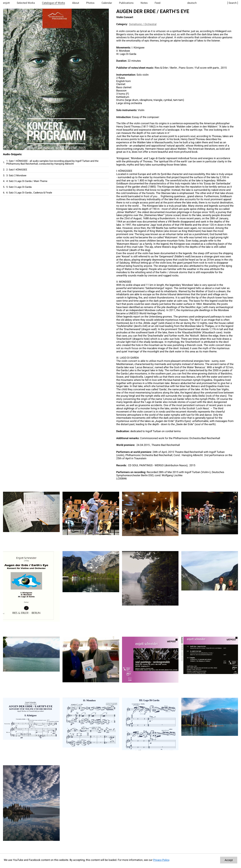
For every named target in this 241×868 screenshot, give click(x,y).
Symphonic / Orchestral (143, 24)
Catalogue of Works (53, 3)
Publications (126, 3)
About (76, 3)
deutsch (192, 3)
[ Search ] (233, 3)
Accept (229, 860)
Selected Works (26, 3)
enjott (6, 3)
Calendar (107, 3)
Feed (157, 3)
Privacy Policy (161, 860)
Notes (144, 3)
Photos (90, 3)
